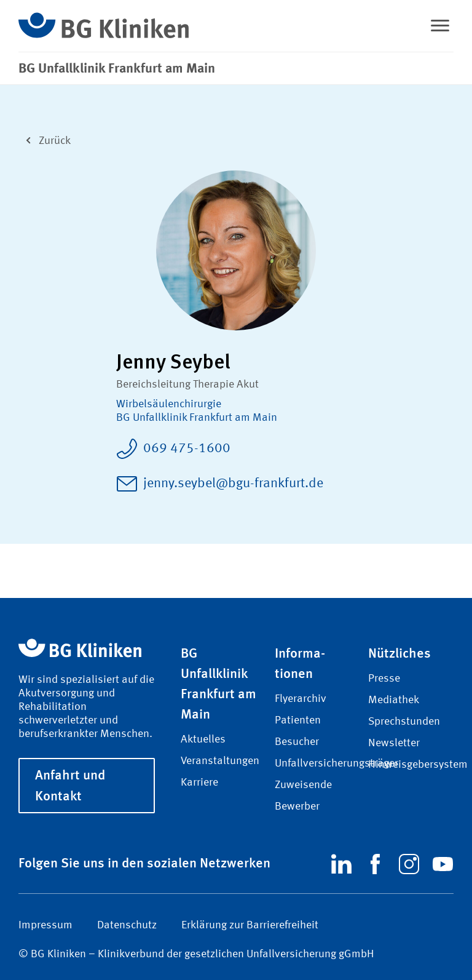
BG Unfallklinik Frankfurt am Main (197, 418)
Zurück (45, 139)
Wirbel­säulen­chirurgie (169, 404)
